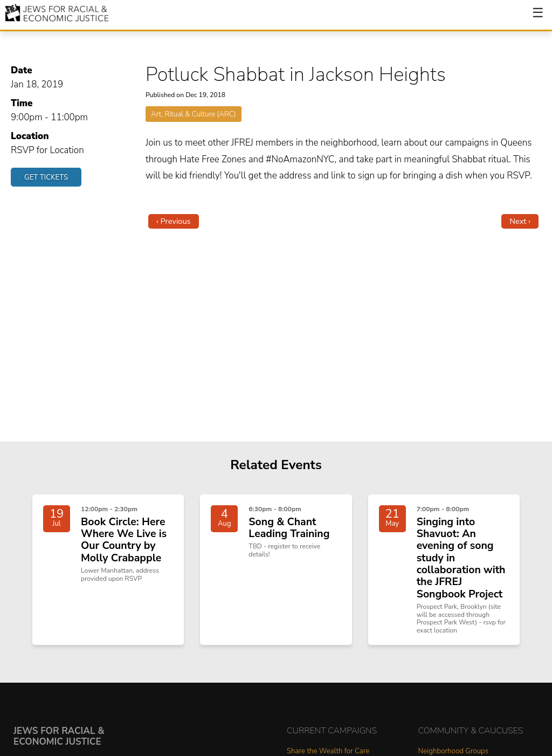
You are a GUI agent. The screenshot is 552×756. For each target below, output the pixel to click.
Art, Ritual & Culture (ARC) (194, 114)
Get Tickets (46, 177)
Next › (520, 221)
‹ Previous (174, 221)
